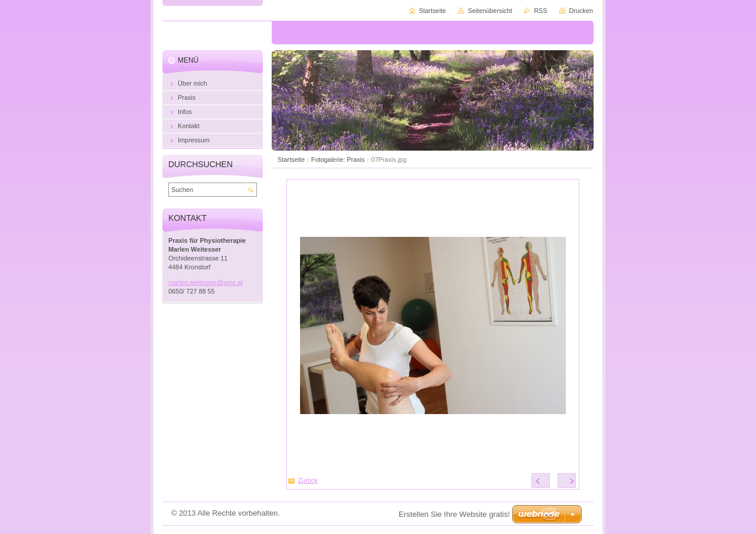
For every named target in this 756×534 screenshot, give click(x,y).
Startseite (291, 159)
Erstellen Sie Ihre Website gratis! (454, 514)
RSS (540, 11)
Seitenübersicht (490, 11)
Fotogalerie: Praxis (338, 159)
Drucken (581, 11)
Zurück (308, 480)
